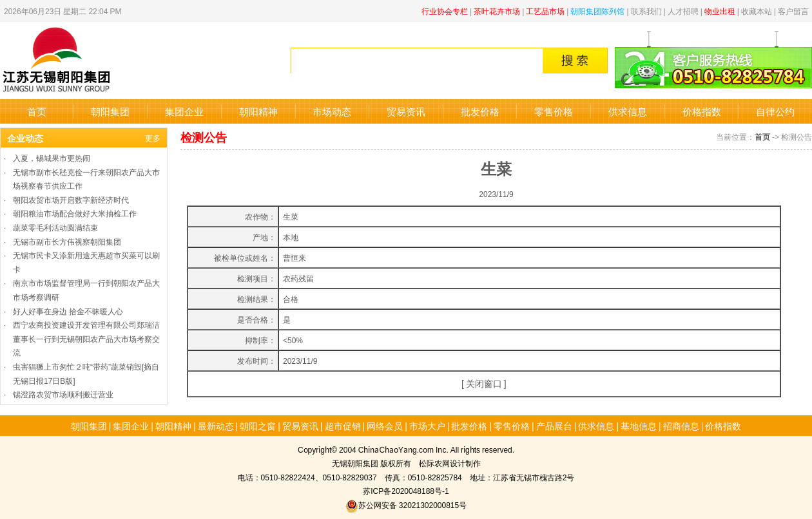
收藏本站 (757, 11)
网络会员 (385, 426)
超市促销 (343, 426)
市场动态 (332, 111)
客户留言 (793, 11)
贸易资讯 (406, 111)
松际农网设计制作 (450, 463)
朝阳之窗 (258, 426)
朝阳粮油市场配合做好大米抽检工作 (75, 213)
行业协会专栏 (445, 11)
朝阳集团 (110, 111)
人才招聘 (683, 11)
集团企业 (184, 111)
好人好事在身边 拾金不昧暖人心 (68, 311)
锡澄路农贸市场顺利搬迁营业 (63, 394)
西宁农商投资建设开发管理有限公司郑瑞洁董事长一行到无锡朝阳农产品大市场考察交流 (86, 338)
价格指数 (702, 111)
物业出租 (720, 11)
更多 (153, 137)
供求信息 (628, 111)
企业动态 (25, 138)
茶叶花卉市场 (497, 11)
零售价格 (554, 111)
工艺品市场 (545, 11)
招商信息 (681, 426)
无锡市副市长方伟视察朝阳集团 (67, 241)
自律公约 (775, 111)
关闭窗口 (484, 383)
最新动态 (216, 426)
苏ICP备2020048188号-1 (406, 490)
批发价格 (480, 111)
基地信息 (639, 426)
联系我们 (646, 11)
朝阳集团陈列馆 (597, 11)
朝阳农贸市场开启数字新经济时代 (71, 199)
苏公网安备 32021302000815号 (406, 505)
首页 (37, 111)
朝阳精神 (258, 111)
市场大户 (427, 426)
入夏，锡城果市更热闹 (52, 157)
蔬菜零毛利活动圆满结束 (55, 227)
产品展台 (554, 426)
